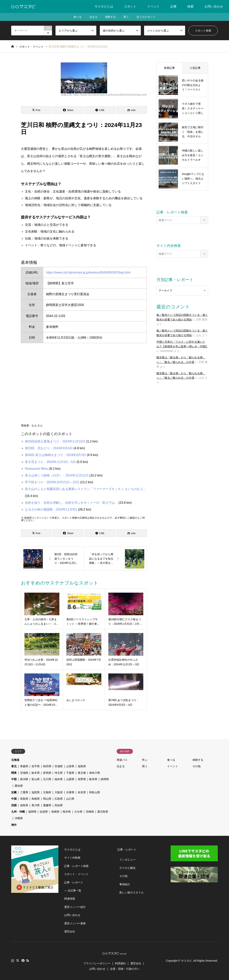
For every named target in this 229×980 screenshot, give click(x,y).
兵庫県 (70, 792)
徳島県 (24, 805)
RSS (28, 960)
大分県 (78, 812)
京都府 (47, 792)
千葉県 (70, 773)
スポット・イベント (76, 874)
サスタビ (186, 961)
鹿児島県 (103, 812)
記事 (173, 6)
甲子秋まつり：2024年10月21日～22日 (52, 482)
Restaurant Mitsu (37, 469)
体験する (110, 17)
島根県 (36, 799)
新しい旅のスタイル (132, 892)
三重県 (24, 792)
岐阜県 (93, 779)
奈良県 (82, 792)
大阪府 (59, 792)
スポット (130, 6)
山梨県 (70, 779)
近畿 (14, 792)
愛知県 (19, 786)
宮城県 (59, 766)
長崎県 (55, 812)
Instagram (13, 960)
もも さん (37, 425)
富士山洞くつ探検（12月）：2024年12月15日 (57, 475)
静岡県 (105, 779)
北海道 (15, 760)
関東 (14, 773)
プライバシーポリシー (97, 963)
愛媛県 (47, 805)
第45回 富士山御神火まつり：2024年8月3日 (56, 455)
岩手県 (36, 766)
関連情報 (70, 899)
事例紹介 (125, 884)
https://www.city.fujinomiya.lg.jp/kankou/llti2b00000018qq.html (88, 272)
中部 (14, 779)
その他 (197, 766)
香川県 (36, 805)
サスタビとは (104, 6)
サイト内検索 (72, 858)
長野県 (82, 779)
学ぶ (145, 760)
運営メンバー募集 (75, 923)
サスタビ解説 (127, 868)
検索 (191, 6)
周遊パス (122, 760)
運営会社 (70, 931)
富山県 (36, 779)
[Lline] (100, 110)
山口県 (70, 799)
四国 (14, 805)
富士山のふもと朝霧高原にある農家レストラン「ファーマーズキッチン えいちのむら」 (86, 489)
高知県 (59, 805)
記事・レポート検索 (76, 866)
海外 (14, 825)
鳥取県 (24, 799)
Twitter (18, 960)
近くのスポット (146, 17)
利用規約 (120, 963)
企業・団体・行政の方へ (125, 969)
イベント (153, 6)
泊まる (93, 17)
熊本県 (67, 812)
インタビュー (127, 860)
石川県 (47, 779)
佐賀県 (44, 812)
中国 (14, 799)
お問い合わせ (214, 6)
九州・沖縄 (18, 812)
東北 (14, 766)
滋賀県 (36, 792)
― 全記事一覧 (73, 891)
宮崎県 (90, 812)
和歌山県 (95, 792)
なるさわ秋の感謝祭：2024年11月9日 (51, 509)
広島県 (59, 799)
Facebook (23, 960)
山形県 (70, 766)
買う (126, 17)
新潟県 (24, 779)
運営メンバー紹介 (75, 907)
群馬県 (47, 773)
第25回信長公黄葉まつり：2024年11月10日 (55, 441)
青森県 (24, 766)
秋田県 (47, 766)
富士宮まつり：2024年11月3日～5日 (50, 462)
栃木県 (36, 773)
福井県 (59, 779)
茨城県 (24, 773)
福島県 (82, 766)
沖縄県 (19, 818)
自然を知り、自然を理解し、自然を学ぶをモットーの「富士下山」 (71, 503)
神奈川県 (95, 773)
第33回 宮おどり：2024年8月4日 (49, 448)
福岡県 (32, 812)
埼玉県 (59, 773)
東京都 (82, 773)
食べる (77, 17)
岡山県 (47, 799)
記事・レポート (74, 882)
